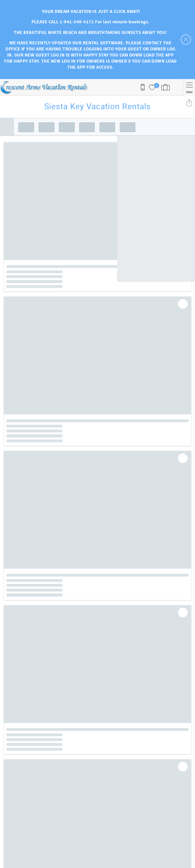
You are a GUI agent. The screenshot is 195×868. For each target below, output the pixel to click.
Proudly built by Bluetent (96, 862)
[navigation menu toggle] (189, 87)
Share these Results (189, 103)
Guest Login (112, 799)
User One (12, 837)
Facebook (101, 770)
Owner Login (113, 804)
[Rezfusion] (47, 847)
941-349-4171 (16, 832)
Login (66, 862)
